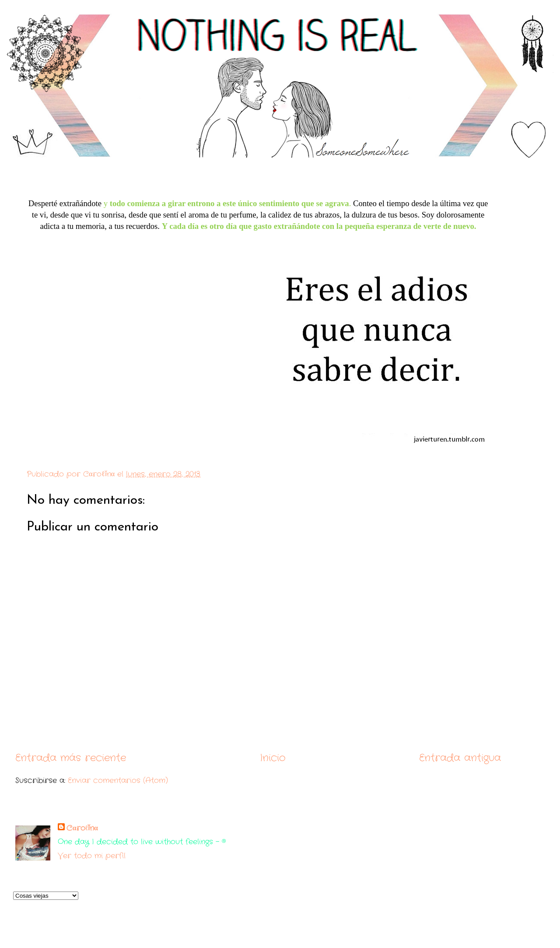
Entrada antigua (460, 758)
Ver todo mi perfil (92, 856)
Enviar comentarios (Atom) (118, 781)
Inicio (273, 758)
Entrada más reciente (71, 758)
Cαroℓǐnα (82, 828)
